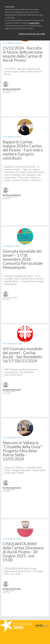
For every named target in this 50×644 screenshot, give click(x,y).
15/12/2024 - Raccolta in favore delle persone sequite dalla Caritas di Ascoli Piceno (23, 54)
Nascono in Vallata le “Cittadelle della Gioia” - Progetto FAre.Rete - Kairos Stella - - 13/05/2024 (23, 451)
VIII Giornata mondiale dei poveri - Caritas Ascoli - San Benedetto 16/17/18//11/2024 (23, 355)
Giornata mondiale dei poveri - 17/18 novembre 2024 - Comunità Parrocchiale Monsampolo (23, 259)
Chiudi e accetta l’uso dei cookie (32, 34)
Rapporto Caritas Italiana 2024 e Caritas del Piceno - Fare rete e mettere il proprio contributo (23, 150)
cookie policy (34, 23)
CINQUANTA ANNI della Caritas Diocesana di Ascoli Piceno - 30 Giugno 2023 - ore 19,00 (23, 552)
